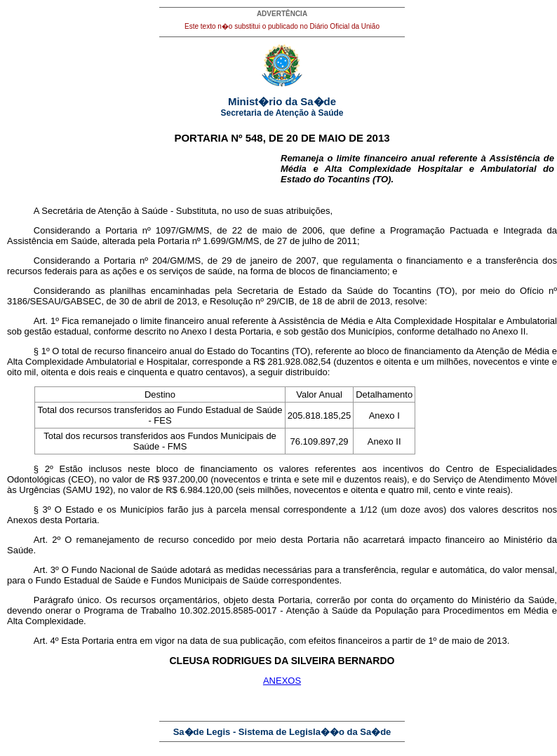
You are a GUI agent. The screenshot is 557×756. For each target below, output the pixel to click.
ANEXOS (282, 681)
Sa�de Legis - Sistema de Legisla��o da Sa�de (282, 732)
